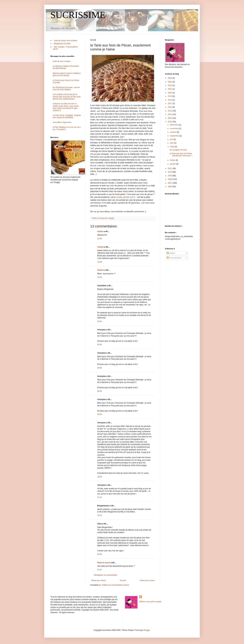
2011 (170, 168)
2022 (170, 85)
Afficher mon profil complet (150, 602)
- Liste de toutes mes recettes (65, 41)
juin (172, 139)
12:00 (100, 239)
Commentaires (174, 258)
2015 (170, 111)
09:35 (100, 554)
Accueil (123, 581)
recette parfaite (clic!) (126, 197)
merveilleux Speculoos (62, 122)
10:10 (100, 515)
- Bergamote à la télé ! (62, 44)
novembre (175, 129)
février (173, 160)
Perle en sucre (104, 563)
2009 (170, 176)
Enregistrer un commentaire (106, 575)
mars (172, 147)
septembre (175, 136)
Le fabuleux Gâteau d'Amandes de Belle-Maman (66, 67)
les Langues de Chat (178, 150)
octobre (173, 132)
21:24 (100, 497)
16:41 (100, 321)
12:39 (100, 262)
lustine (100, 231)
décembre (175, 125)
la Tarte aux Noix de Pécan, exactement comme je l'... (181, 155)
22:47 (100, 570)
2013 (170, 118)
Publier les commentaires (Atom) (115, 585)
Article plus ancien (147, 581)
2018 (170, 100)
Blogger (147, 630)
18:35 (100, 477)
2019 (170, 96)
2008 (170, 179)
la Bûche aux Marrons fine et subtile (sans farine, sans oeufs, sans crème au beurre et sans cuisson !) (66, 107)
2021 (170, 89)
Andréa (100, 247)
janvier (173, 164)
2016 (170, 107)
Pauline (101, 270)
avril (172, 143)
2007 (170, 183)
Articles (171, 253)
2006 (170, 187)
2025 (170, 78)
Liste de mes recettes (62, 61)
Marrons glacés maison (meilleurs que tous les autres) (67, 74)
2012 (170, 122)
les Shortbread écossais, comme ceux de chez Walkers (66, 88)
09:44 (100, 414)
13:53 (100, 277)
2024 (170, 82)
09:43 (100, 345)
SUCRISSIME (78, 15)
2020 (170, 93)
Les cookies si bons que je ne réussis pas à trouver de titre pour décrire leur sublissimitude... (67, 97)
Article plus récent (98, 581)
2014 (170, 114)
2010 (170, 172)
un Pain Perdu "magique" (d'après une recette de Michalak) (67, 116)
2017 (170, 104)
